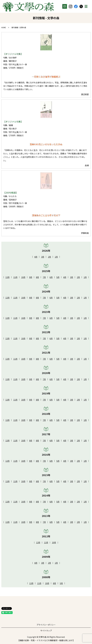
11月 (15, 277)
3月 (43, 257)
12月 (7, 277)
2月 (49, 257)
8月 (37, 277)
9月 (31, 277)
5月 (58, 277)
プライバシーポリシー (46, 625)
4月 (36, 257)
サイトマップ (46, 631)
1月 (56, 257)
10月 (23, 277)
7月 (44, 277)
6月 (51, 277)
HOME (4, 27)
